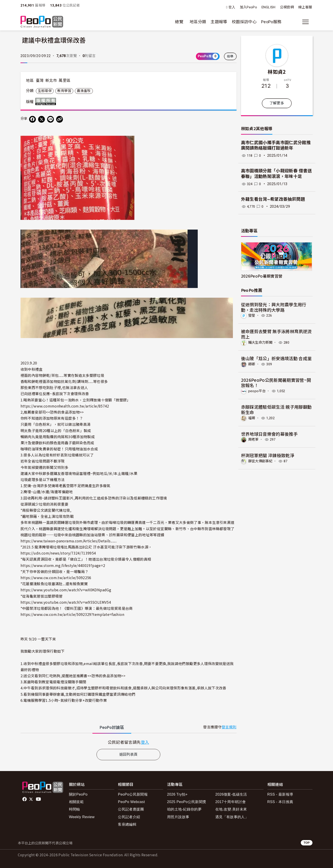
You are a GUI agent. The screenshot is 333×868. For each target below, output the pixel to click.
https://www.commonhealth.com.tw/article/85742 (65, 406)
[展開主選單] (305, 22)
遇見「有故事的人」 (232, 817)
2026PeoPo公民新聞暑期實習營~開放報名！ (276, 382)
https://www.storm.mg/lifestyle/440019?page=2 (63, 565)
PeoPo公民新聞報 (133, 794)
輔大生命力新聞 (261, 342)
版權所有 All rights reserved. (47, 101)
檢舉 (230, 56)
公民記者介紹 (129, 817)
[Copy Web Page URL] (60, 119)
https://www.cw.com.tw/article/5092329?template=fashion (72, 614)
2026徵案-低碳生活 (231, 794)
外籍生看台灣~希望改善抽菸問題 (273, 199)
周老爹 (254, 439)
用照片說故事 (178, 817)
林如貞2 (277, 71)
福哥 (252, 418)
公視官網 (287, 7)
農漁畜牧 (84, 91)
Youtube (39, 799)
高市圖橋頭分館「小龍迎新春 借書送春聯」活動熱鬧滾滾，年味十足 (277, 174)
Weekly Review (82, 817)
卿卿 (252, 364)
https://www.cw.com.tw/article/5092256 (56, 578)
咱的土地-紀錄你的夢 (184, 809)
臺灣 (40, 81)
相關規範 (76, 802)
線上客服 (305, 7)
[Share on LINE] (51, 119)
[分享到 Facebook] (32, 119)
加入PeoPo (249, 7)
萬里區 (64, 81)
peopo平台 (257, 391)
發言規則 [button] (229, 727)
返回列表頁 (129, 754)
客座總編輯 (127, 824)
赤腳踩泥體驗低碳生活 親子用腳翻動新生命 (276, 409)
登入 (232, 7)
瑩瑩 (252, 315)
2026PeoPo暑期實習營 (262, 276)
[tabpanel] (129, 742)
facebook (25, 799)
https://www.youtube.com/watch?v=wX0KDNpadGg (66, 590)
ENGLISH (269, 7)
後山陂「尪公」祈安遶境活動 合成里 (276, 358)
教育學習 (64, 91)
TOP (307, 843)
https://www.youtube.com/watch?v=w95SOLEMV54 (66, 602)
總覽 (179, 22)
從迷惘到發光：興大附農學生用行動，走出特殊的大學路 (274, 307)
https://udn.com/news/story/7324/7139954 (58, 553)
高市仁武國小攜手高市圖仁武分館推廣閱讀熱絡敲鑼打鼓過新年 (276, 145)
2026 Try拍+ (177, 794)
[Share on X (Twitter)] (41, 119)
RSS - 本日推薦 (280, 802)
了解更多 (277, 103)
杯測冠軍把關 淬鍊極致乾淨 (268, 455)
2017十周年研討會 (231, 802)
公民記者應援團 (131, 809)
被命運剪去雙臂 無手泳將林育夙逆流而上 (276, 334)
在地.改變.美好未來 (231, 809)
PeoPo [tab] (112, 727)
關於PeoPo (78, 794)
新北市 (51, 81)
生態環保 (45, 91)
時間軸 (75, 809)
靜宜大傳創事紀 (261, 461)
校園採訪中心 (244, 22)
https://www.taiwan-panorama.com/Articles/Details (66, 541)
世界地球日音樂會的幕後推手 (269, 433)
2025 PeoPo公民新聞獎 (187, 802)
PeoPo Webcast (131, 802)
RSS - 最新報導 (280, 794)
